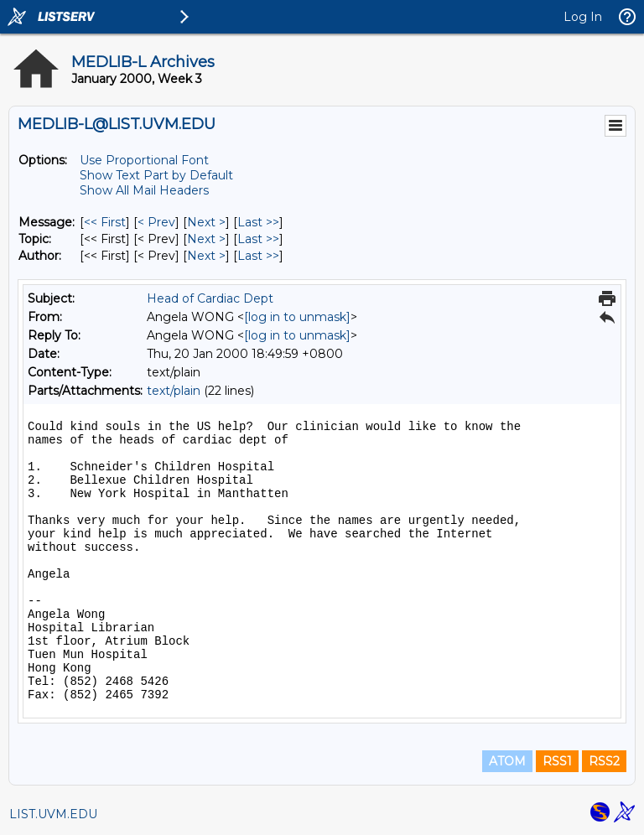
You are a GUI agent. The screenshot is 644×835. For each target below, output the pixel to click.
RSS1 (557, 761)
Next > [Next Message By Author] (206, 256)
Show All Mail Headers (144, 190)
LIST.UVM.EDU (53, 814)
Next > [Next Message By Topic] (206, 239)
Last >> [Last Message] (258, 222)
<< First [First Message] (105, 222)
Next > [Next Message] (206, 222)
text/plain (174, 391)
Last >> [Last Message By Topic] (258, 239)
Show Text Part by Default (156, 175)
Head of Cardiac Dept (210, 298)
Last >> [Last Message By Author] (258, 256)
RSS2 (604, 761)
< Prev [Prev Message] (156, 222)
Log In (583, 17)
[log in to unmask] (297, 317)
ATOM (507, 761)
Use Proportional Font (144, 160)
